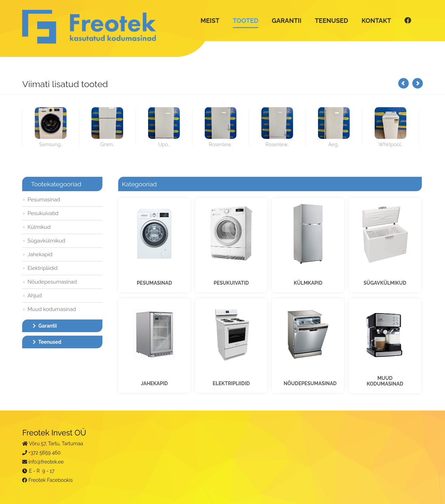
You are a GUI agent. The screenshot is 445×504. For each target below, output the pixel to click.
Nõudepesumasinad (52, 282)
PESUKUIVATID (231, 283)
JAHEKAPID (154, 383)
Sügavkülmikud (46, 241)
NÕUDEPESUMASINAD (310, 383)
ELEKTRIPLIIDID (231, 383)
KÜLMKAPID (308, 283)
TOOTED (246, 21)
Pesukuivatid (43, 213)
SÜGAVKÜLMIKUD (385, 283)
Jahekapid (40, 254)
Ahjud (35, 296)
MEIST (210, 21)
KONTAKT (376, 21)
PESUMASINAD (154, 283)
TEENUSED (332, 21)
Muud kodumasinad (52, 309)
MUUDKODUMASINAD (385, 381)
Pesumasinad (44, 200)
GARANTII (286, 21)
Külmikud (39, 227)
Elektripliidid (42, 268)
